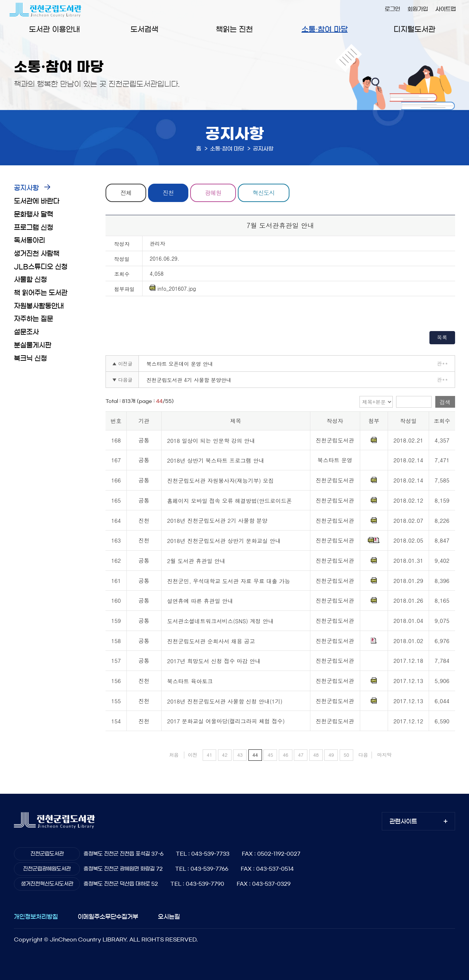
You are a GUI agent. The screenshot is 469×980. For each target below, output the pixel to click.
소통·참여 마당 (325, 29)
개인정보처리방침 (36, 917)
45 (270, 755)
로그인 (392, 9)
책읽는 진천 (234, 29)
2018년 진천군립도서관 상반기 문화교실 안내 (224, 541)
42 (225, 755)
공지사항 (26, 188)
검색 (445, 402)
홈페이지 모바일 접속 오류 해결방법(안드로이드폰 (230, 501)
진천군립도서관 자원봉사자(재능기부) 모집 (220, 480)
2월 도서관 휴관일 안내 (196, 561)
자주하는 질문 (34, 319)
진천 (168, 193)
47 (301, 755)
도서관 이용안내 (54, 29)
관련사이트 (403, 821)
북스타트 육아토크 (190, 681)
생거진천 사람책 (37, 254)
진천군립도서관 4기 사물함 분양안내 (189, 380)
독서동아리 (29, 241)
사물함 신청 (30, 280)
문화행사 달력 (34, 214)
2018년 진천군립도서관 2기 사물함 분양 (217, 521)
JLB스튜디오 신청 (41, 267)
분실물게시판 (33, 345)
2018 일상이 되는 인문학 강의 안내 (211, 441)
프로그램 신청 (34, 228)
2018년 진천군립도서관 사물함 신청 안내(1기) (225, 701)
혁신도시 (264, 193)
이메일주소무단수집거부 (108, 917)
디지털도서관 (414, 29)
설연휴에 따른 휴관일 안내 (200, 601)
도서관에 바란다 (37, 201)
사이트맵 (446, 9)
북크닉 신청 (30, 359)
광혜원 (213, 193)
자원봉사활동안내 (39, 306)
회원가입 (418, 9)
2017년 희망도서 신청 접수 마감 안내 (214, 661)
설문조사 (26, 332)
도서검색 (144, 29)
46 (286, 755)
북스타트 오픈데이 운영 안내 (180, 364)
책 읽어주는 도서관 (41, 293)
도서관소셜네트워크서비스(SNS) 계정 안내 (220, 621)
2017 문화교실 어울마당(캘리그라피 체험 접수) (226, 721)
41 (209, 755)
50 (346, 755)
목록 (442, 337)
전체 (126, 193)
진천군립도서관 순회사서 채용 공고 (211, 641)
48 (316, 755)
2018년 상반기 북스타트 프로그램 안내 (216, 461)
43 (240, 755)
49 (331, 755)
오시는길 (169, 917)
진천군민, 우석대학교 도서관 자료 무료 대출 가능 (229, 581)
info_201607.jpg (173, 289)
